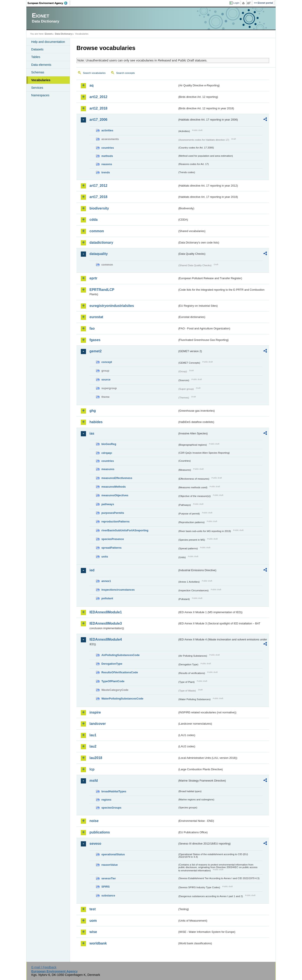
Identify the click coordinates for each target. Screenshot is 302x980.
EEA (49, 3)
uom (93, 921)
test (93, 909)
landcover (98, 724)
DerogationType (112, 664)
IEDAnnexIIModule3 (106, 623)
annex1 (106, 581)
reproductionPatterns (115, 521)
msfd (94, 781)
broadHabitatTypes (114, 791)
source (106, 380)
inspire (95, 712)
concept (107, 362)
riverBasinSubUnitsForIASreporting (125, 530)
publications (100, 832)
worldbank (98, 943)
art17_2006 (98, 120)
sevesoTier (109, 878)
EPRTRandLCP (102, 290)
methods (107, 156)
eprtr (93, 278)
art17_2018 (98, 197)
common (97, 231)
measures (108, 469)
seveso (95, 844)
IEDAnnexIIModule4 (106, 639)
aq (92, 85)
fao (92, 328)
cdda (93, 220)
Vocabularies (41, 80)
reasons (107, 164)
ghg (93, 411)
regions (106, 800)
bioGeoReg (109, 444)
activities (107, 130)
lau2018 (96, 758)
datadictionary (101, 243)
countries (108, 148)
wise (93, 932)
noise (94, 821)
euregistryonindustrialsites (112, 306)
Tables (36, 57)
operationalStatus (113, 854)
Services (37, 88)
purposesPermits (113, 513)
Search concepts (125, 73)
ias (92, 433)
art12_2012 (98, 97)
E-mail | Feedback (44, 967)
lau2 (93, 746)
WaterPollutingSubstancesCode (122, 699)
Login (236, 3)
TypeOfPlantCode (113, 681)
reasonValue (110, 865)
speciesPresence (113, 539)
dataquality (99, 254)
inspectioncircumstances (118, 590)
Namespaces (40, 95)
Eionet (48, 34)
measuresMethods (114, 487)
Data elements (41, 65)
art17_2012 (98, 186)
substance (108, 895)
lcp (92, 769)
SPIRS (106, 887)
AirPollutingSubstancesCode (120, 655)
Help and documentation (48, 42)
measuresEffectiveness (117, 478)
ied (92, 570)
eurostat (96, 317)
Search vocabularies (94, 73)
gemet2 (96, 351)
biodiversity (99, 208)
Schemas (38, 72)
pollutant (107, 598)
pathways (108, 504)
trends (106, 172)
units (105, 557)
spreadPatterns (111, 548)
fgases (95, 340)
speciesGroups (111, 808)
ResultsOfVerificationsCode (120, 672)
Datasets (37, 49)
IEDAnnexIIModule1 (106, 612)
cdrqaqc (107, 453)
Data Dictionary (63, 34)
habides (96, 422)
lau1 (93, 735)
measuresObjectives (115, 495)
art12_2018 (98, 108)
